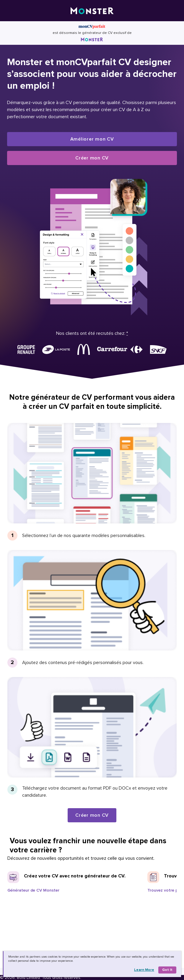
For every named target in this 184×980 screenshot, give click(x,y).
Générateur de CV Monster (33, 890)
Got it (167, 970)
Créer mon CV (92, 158)
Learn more (144, 970)
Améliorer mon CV (92, 139)
